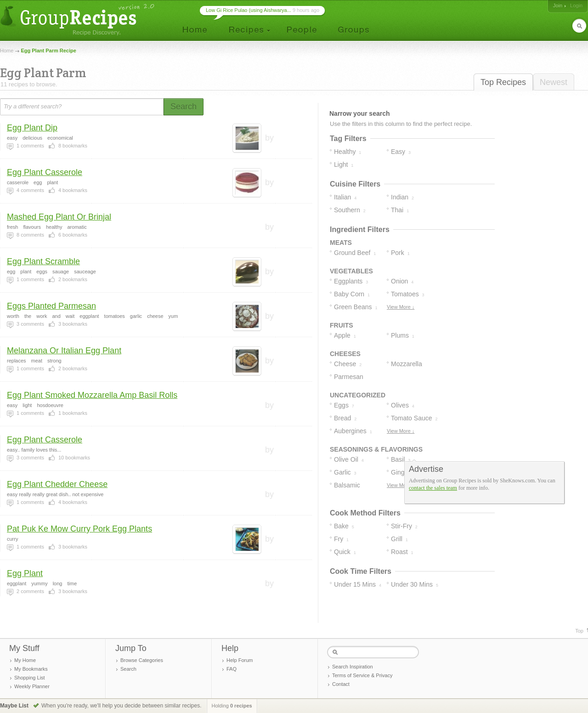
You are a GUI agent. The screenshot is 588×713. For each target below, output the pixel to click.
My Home (25, 660)
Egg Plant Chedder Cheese (57, 484)
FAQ (232, 669)
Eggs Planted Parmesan (51, 306)
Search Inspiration (353, 667)
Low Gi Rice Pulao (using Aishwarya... (249, 10)
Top (579, 631)
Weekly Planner (32, 686)
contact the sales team (433, 488)
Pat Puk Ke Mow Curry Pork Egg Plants (79, 529)
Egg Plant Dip (32, 128)
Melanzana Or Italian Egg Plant (64, 351)
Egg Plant (25, 573)
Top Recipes (503, 82)
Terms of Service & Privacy (362, 675)
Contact (341, 684)
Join (558, 6)
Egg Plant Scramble (43, 261)
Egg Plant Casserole (45, 172)
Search (128, 669)
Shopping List (30, 678)
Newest (554, 82)
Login (576, 6)
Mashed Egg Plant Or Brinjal (59, 217)
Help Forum (240, 660)
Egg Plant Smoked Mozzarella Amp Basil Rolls (92, 395)
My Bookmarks (31, 669)
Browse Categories (142, 660)
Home (7, 51)
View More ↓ (401, 307)
